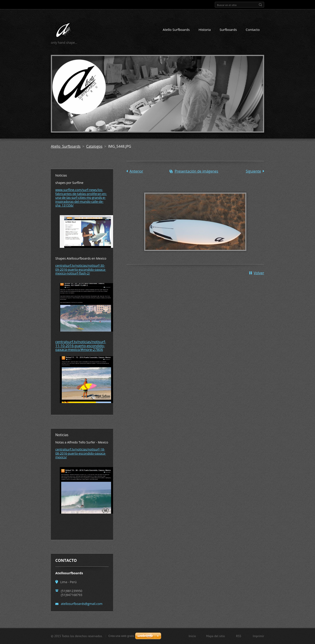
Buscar (260, 5)
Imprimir (258, 636)
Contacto (253, 30)
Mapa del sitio (215, 636)
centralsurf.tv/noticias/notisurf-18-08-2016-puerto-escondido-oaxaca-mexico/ (81, 453)
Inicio (192, 636)
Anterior (136, 171)
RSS (238, 636)
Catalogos (94, 146)
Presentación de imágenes (196, 171)
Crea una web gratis (121, 636)
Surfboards (228, 30)
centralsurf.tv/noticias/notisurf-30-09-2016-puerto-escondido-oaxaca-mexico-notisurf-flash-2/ (81, 269)
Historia (205, 30)
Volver (259, 273)
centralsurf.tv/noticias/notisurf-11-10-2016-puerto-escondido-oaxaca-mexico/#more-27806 (81, 346)
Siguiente (253, 171)
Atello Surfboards (176, 30)
